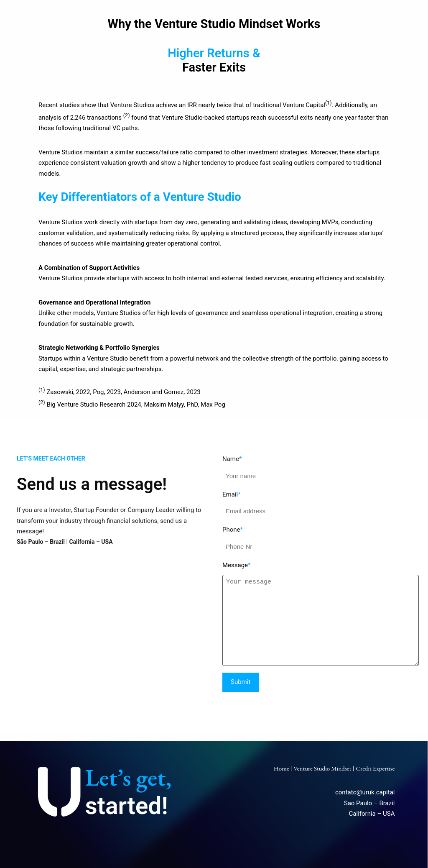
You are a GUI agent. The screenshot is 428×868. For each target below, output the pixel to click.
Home (282, 768)
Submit (241, 682)
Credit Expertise (375, 768)
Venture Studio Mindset (322, 768)
